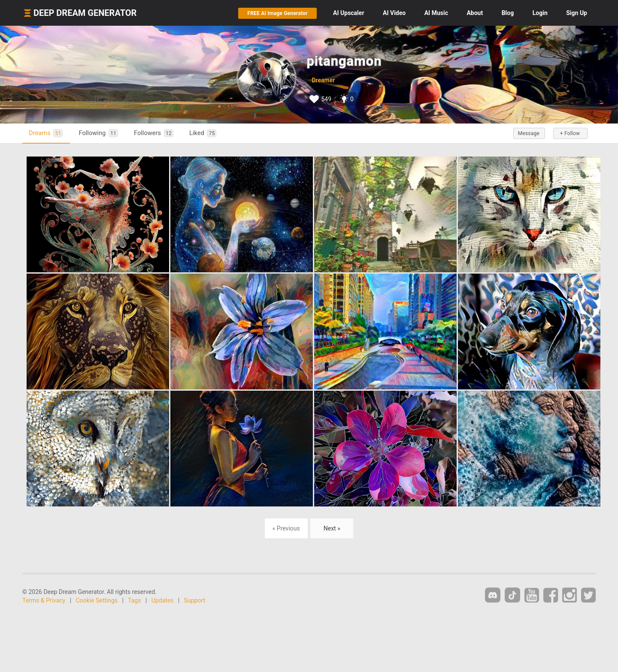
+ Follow (570, 133)
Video (394, 13)
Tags (134, 600)
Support (195, 600)
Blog (508, 13)
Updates (163, 600)
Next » (332, 528)
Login (540, 13)
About (475, 13)
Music (436, 13)
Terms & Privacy (44, 600)
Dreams (46, 133)
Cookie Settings (97, 600)
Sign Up (577, 13)
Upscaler (348, 13)
